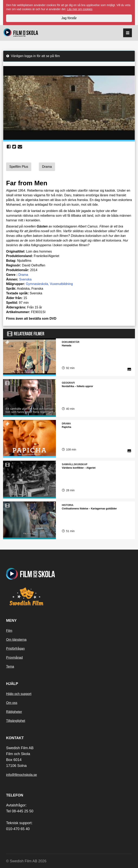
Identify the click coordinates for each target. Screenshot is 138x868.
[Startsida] (21, 33)
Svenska (25, 279)
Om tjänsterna (16, 640)
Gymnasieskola (37, 284)
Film (9, 631)
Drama (23, 275)
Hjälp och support (19, 694)
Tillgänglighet (16, 721)
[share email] (20, 147)
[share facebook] (9, 147)
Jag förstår (69, 18)
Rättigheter (14, 712)
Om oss (12, 703)
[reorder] (128, 33)
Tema (10, 666)
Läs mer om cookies (80, 9)
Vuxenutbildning (61, 284)
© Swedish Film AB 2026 (26, 861)
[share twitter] (14, 147)
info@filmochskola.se (21, 775)
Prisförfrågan (15, 649)
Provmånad (14, 658)
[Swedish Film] (69, 596)
